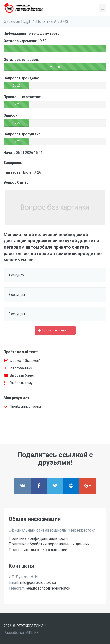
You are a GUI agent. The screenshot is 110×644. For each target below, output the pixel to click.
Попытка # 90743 (52, 21)
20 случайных (21, 368)
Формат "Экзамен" (25, 361)
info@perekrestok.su (38, 583)
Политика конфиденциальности (38, 538)
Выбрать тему (21, 383)
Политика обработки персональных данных (49, 544)
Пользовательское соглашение (38, 550)
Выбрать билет (22, 375)
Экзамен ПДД (17, 21)
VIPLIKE (32, 633)
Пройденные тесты (25, 407)
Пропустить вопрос (55, 330)
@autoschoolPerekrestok (48, 588)
